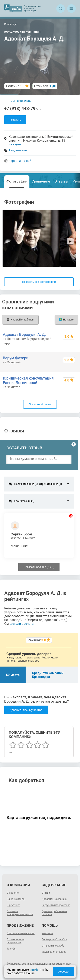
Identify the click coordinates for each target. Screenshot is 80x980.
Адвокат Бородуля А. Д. (24, 334)
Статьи (46, 893)
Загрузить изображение (56, 905)
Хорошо (63, 972)
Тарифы (11, 949)
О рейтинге (13, 905)
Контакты (47, 933)
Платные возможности (21, 933)
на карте (15, 144)
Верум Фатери (16, 358)
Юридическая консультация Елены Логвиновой (28, 380)
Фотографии (17, 181)
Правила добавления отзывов (54, 913)
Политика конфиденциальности (20, 913)
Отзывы (61, 181)
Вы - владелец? (21, 101)
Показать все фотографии (39, 282)
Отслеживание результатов (15, 941)
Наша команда (16, 899)
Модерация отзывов (54, 952)
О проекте (13, 893)
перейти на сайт (21, 161)
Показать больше (40, 404)
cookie (34, 970)
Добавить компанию (54, 899)
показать (15, 120)
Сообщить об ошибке (54, 939)
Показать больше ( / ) (39, 567)
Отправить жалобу (53, 946)
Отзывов (43, 86)
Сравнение (41, 181)
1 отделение (18, 150)
